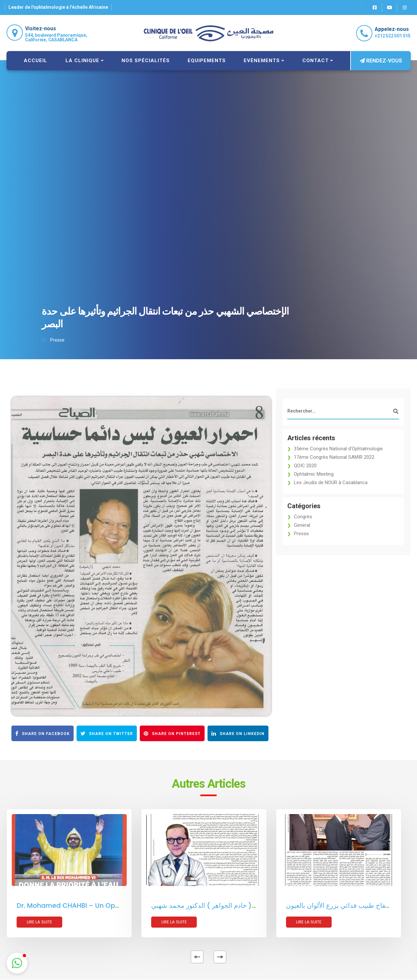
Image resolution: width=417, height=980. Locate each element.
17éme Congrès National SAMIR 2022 (334, 457)
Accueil (36, 61)
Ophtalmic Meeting (314, 474)
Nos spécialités (146, 61)
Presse (57, 340)
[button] (17, 963)
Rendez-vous (381, 61)
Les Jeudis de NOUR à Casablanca (331, 483)
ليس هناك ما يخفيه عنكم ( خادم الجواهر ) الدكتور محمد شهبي (235, 905)
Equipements (207, 61)
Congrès (303, 517)
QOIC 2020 (305, 466)
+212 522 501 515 (393, 36)
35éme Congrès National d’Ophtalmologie (338, 449)
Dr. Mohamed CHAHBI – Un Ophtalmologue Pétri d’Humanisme (119, 905)
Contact (316, 61)
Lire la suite (39, 922)
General (302, 525)
